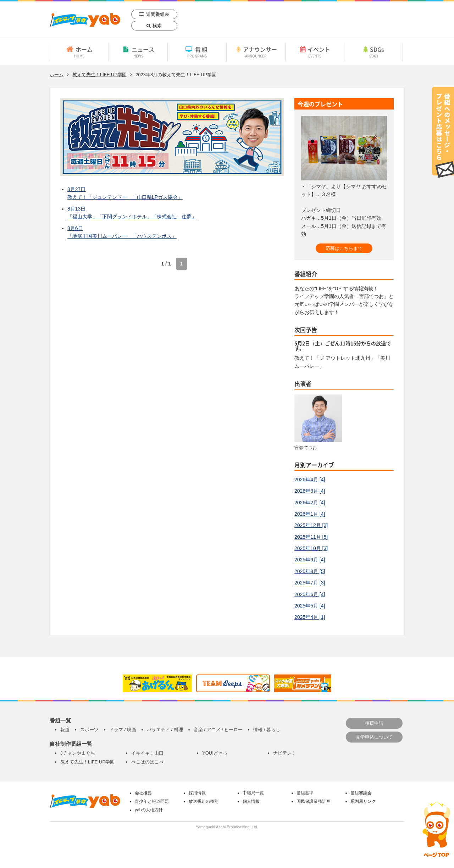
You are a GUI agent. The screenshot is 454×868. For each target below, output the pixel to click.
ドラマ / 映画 (123, 730)
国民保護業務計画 (314, 801)
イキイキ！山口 (147, 753)
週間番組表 (158, 14)
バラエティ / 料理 (165, 730)
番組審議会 (361, 793)
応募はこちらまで (344, 248)
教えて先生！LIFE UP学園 (99, 75)
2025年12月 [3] (311, 525)
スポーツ (89, 730)
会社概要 (143, 793)
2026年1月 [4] (310, 514)
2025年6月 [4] (310, 594)
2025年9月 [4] (310, 560)
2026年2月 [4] (310, 503)
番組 (197, 52)
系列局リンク (363, 801)
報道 (65, 730)
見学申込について (374, 737)
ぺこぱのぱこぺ (147, 762)
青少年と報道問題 (152, 801)
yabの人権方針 (149, 810)
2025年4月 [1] (310, 617)
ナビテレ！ (285, 753)
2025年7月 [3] (310, 583)
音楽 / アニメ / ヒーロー (218, 730)
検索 (157, 26)
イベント (315, 52)
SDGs (373, 52)
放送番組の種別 (204, 801)
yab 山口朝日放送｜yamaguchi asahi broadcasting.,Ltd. (85, 20)
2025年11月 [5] (311, 537)
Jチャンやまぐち (78, 753)
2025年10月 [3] (311, 548)
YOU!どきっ (215, 753)
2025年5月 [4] (310, 606)
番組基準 (305, 793)
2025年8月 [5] (310, 571)
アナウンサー (256, 52)
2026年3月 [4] (310, 491)
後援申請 (374, 723)
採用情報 (197, 793)
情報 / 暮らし (267, 730)
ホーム (79, 52)
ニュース (138, 52)
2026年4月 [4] (310, 480)
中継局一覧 (253, 793)
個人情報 (251, 801)
